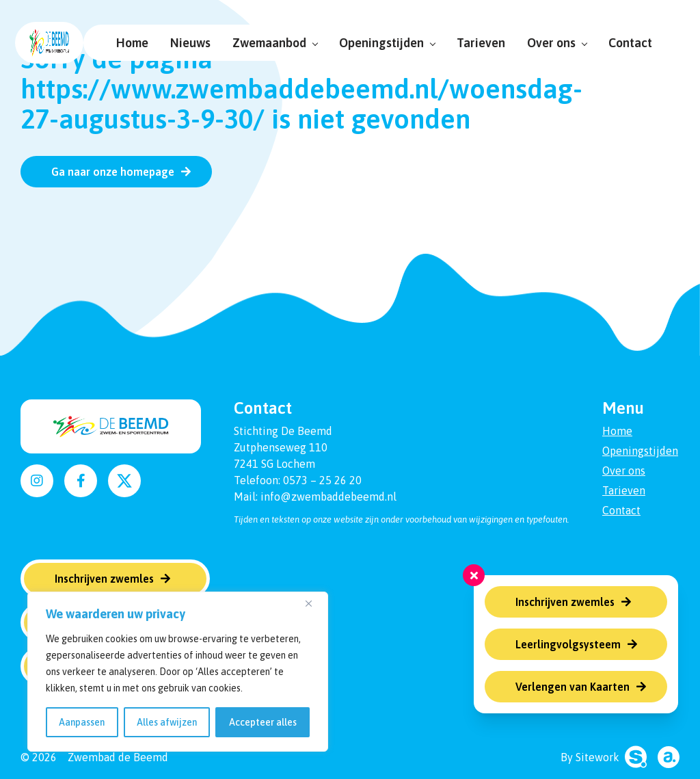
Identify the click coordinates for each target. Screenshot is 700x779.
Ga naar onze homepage (113, 172)
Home (127, 43)
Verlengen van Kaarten (573, 687)
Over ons (551, 43)
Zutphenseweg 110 (281, 447)
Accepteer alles (263, 722)
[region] (178, 672)
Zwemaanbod (269, 43)
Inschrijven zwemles (565, 602)
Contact (625, 43)
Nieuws (185, 43)
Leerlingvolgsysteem (568, 644)
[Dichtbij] (314, 603)
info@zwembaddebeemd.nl (328, 497)
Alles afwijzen (167, 722)
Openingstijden (381, 43)
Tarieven (475, 43)
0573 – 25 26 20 (322, 480)
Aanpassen (82, 722)
